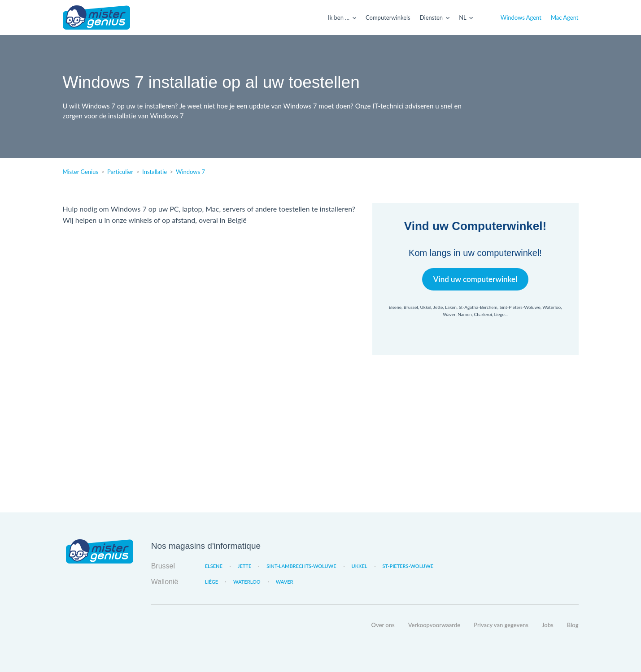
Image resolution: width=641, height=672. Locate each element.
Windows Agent (521, 17)
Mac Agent (565, 17)
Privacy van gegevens (501, 625)
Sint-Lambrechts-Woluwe (301, 566)
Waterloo (247, 582)
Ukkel (360, 566)
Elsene (214, 566)
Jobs (548, 625)
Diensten (431, 17)
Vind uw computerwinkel (475, 279)
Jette (244, 566)
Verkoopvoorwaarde (434, 625)
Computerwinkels (388, 17)
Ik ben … (339, 17)
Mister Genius (96, 17)
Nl (463, 17)
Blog (573, 625)
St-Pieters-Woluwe (408, 566)
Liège (211, 582)
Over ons (383, 625)
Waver (285, 582)
